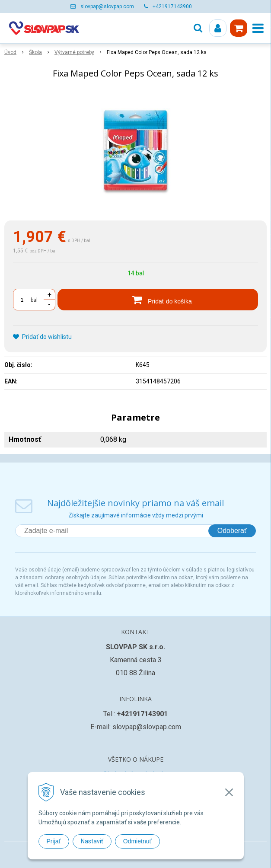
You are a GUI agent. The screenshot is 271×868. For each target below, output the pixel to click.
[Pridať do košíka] (158, 300)
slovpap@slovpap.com (107, 6)
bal (34, 300)
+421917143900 (172, 6)
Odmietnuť (137, 841)
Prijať (54, 841)
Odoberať (232, 531)
